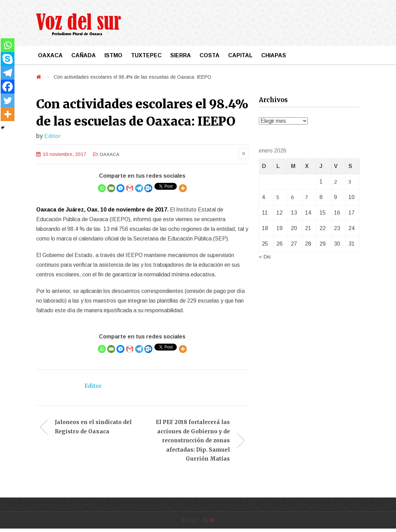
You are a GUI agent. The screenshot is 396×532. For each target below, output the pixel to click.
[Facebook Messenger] (120, 189)
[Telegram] (139, 189)
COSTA (210, 55)
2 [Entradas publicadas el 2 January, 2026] (336, 182)
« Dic (265, 257)
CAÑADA (84, 55)
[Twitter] (8, 100)
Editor (53, 136)
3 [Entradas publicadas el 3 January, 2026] (350, 182)
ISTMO (113, 55)
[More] (183, 189)
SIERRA (181, 55)
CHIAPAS (274, 55)
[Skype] (8, 59)
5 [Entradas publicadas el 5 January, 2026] (278, 197)
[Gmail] (130, 189)
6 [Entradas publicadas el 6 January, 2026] (292, 197)
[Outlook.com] (148, 189)
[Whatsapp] (102, 189)
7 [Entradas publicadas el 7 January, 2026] (307, 197)
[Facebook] (8, 87)
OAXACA (50, 55)
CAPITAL (240, 55)
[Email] (111, 189)
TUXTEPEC (146, 55)
